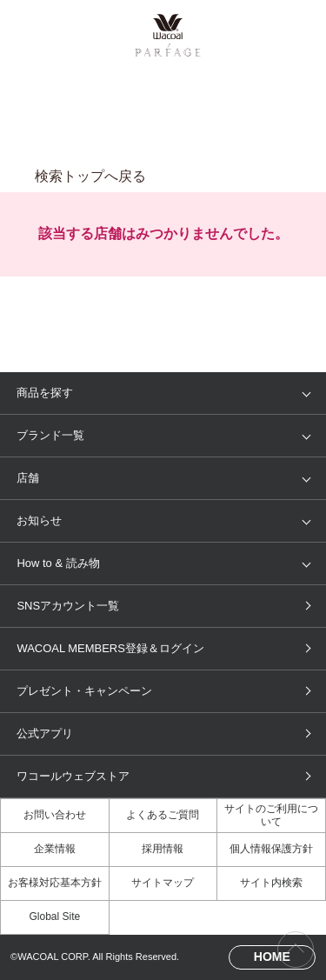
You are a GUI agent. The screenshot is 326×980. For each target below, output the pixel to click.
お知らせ (39, 520)
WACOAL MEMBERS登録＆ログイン (110, 648)
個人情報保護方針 (271, 849)
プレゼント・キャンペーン (84, 691)
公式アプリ (45, 733)
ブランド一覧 (50, 435)
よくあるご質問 (163, 815)
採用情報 (163, 849)
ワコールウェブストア (73, 776)
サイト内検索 (271, 883)
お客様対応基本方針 (55, 883)
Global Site (54, 917)
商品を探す (45, 393)
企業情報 (55, 849)
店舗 (28, 478)
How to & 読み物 (58, 563)
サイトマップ (163, 883)
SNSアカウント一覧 (68, 606)
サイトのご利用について (271, 815)
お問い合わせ (55, 815)
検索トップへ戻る (90, 176)
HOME (272, 957)
